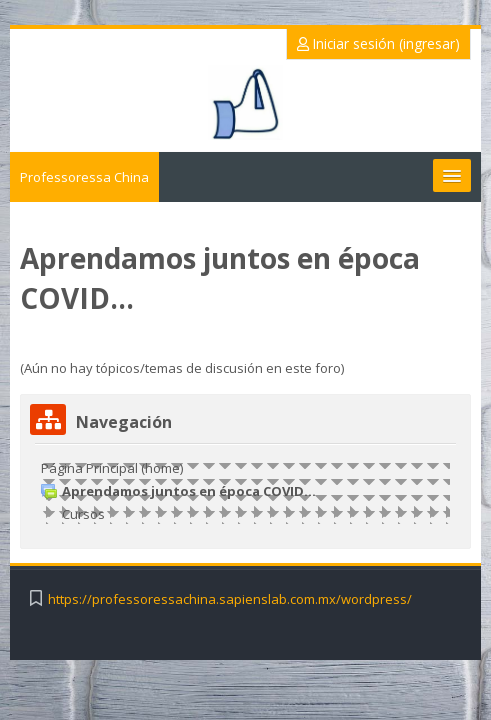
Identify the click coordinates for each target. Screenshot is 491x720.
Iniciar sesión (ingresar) (378, 43)
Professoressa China (84, 177)
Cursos (83, 514)
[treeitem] (245, 491)
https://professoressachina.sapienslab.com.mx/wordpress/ (230, 599)
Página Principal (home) (112, 468)
